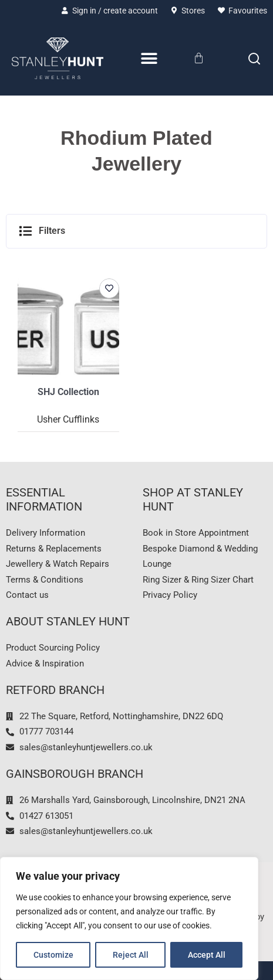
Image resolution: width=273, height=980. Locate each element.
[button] (136, 231)
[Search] (254, 59)
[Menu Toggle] (149, 59)
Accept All (207, 955)
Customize (53, 955)
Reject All (131, 955)
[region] (129, 918)
